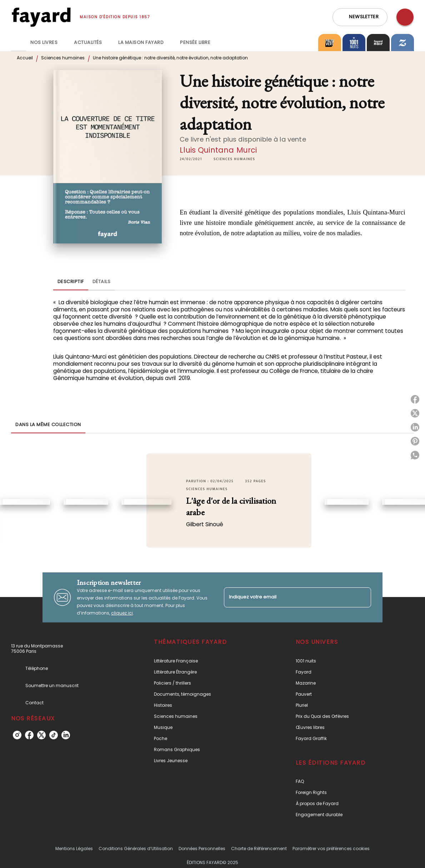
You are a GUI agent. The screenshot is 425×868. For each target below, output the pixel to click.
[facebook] (29, 735)
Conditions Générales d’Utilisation (136, 849)
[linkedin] (66, 735)
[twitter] (41, 735)
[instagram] (17, 735)
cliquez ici (122, 613)
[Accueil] (41, 17)
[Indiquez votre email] (289, 597)
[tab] (19, 43)
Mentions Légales (74, 849)
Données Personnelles (202, 849)
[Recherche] (405, 17)
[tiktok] (54, 735)
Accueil (25, 58)
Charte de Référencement (259, 849)
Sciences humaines (63, 58)
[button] (360, 17)
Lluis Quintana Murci (218, 150)
